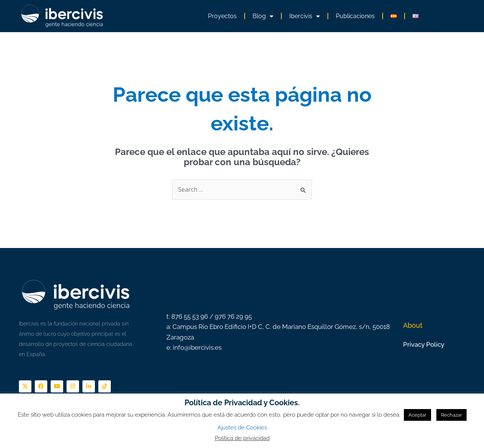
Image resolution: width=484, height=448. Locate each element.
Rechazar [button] (451, 415)
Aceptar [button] (417, 415)
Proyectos (222, 16)
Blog (263, 16)
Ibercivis (305, 16)
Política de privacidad (242, 438)
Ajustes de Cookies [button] (242, 428)
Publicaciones (355, 16)
